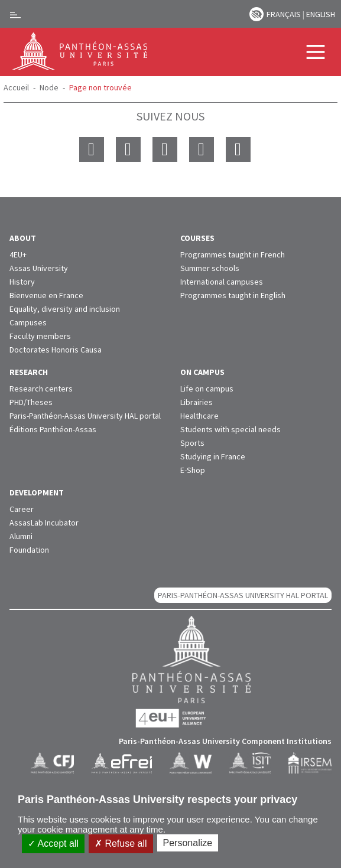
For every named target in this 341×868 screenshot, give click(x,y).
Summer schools (210, 268)
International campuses (222, 282)
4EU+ (18, 254)
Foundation (29, 550)
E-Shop (193, 470)
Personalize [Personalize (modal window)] (188, 843)
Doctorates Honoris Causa (56, 350)
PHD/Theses (31, 402)
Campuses (28, 322)
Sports (192, 443)
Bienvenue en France (46, 295)
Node (49, 87)
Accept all (53, 843)
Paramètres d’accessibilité (256, 14)
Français (284, 14)
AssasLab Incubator (44, 523)
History (22, 282)
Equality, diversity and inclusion (65, 309)
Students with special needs (230, 429)
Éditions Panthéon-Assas (53, 429)
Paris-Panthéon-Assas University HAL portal (85, 416)
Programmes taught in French (233, 254)
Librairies (197, 402)
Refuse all (121, 843)
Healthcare (199, 416)
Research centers (41, 389)
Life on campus (207, 389)
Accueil (16, 87)
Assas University (39, 268)
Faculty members (40, 336)
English (321, 14)
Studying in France (213, 456)
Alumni (21, 536)
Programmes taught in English (233, 295)
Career (22, 509)
